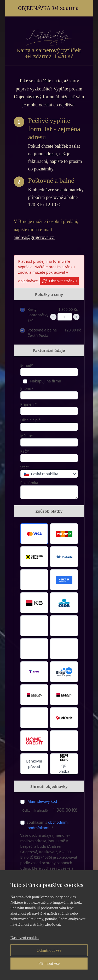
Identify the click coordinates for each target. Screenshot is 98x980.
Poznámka (29, 483)
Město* (27, 436)
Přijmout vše (49, 963)
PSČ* (25, 451)
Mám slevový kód (42, 801)
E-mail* (27, 365)
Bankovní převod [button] (34, 764)
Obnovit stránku (59, 281)
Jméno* (27, 389)
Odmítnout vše (49, 950)
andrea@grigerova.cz (34, 237)
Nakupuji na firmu (45, 381)
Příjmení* (28, 404)
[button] (34, 534)
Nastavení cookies (25, 938)
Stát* (25, 467)
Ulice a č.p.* (31, 420)
